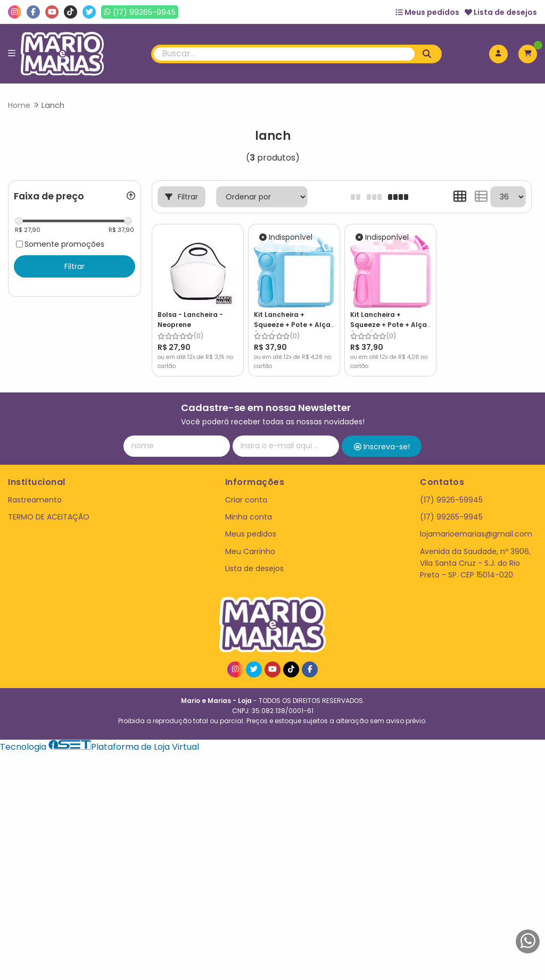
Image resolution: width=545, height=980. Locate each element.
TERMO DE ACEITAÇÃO (49, 517)
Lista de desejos (501, 12)
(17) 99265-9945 (451, 517)
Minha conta (249, 517)
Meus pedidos (427, 12)
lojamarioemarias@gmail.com (476, 534)
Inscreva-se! (382, 447)
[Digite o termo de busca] (284, 54)
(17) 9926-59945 (451, 500)
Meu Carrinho (250, 551)
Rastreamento (35, 500)
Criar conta (246, 500)
